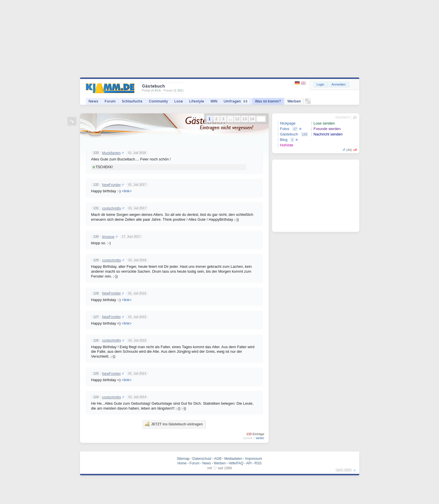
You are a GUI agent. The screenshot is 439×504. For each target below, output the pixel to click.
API (249, 463)
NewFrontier (111, 185)
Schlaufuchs (132, 101)
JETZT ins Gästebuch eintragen (174, 424)
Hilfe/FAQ (236, 463)
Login (320, 84)
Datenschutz (202, 459)
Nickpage (288, 123)
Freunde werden (327, 129)
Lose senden (324, 123)
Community (158, 101)
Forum (110, 101)
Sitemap (183, 459)
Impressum (254, 459)
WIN (214, 101)
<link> (127, 191)
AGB (218, 459)
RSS (258, 463)
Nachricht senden (328, 134)
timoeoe (108, 237)
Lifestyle (197, 101)
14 (252, 119)
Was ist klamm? (268, 101)
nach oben (344, 470)
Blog (284, 140)
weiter (260, 438)
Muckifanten (111, 153)
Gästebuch (289, 134)
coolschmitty (112, 208)
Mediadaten (233, 459)
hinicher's (343, 117)
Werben (294, 101)
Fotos (285, 129)
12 (237, 119)
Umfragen (236, 101)
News (93, 101)
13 (245, 119)
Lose (179, 101)
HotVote (287, 145)
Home (182, 463)
